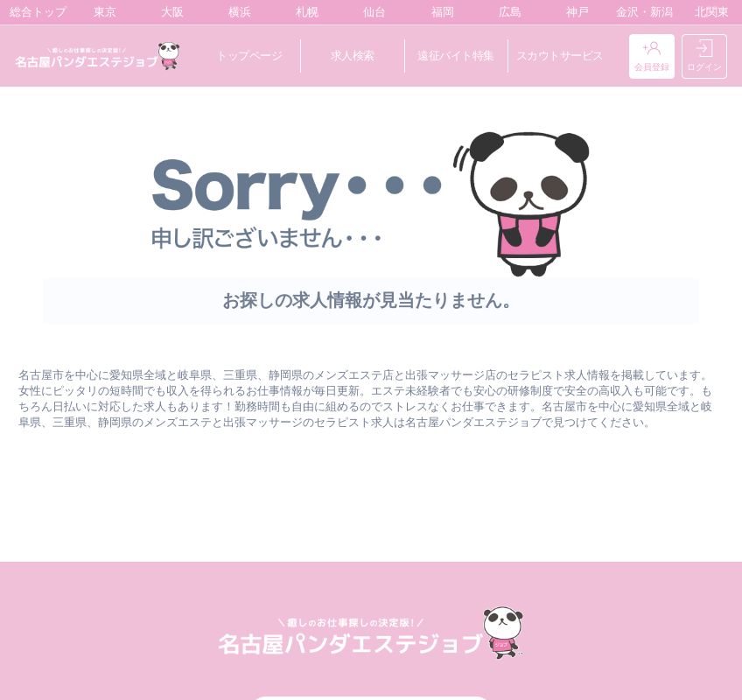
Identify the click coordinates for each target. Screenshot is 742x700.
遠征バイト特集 (456, 56)
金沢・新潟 (640, 12)
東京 (101, 12)
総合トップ (34, 12)
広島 (506, 12)
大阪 (168, 12)
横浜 (236, 12)
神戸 (574, 12)
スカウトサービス (560, 56)
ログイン (704, 56)
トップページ (249, 56)
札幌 (303, 12)
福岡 (439, 12)
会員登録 (652, 56)
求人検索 (353, 56)
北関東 (708, 12)
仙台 (371, 12)
